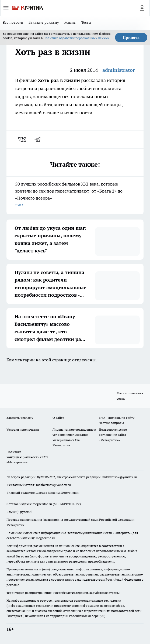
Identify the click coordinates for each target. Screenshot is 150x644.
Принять (131, 37)
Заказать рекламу (44, 22)
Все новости (13, 22)
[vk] (22, 139)
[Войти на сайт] (142, 8)
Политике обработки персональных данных (76, 38)
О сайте (58, 418)
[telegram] (39, 139)
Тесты (86, 22)
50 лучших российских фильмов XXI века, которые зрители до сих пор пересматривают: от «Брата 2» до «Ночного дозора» (75, 195)
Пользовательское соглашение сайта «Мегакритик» (113, 435)
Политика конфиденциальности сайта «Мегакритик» (27, 457)
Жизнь (70, 22)
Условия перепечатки (23, 429)
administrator (119, 70)
